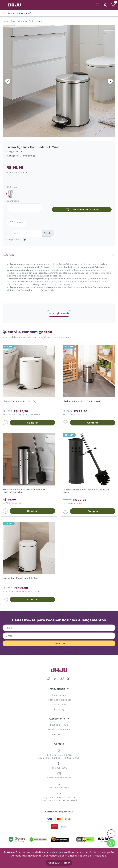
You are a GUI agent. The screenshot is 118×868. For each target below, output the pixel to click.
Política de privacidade (59, 700)
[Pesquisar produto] (4, 13)
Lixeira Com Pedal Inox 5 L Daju (20, 401)
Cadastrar (59, 643)
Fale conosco (59, 734)
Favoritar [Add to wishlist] (16, 223)
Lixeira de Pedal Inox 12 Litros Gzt (81, 401)
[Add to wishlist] (5, 423)
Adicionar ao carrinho (82, 210)
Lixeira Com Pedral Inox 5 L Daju (20, 578)
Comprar (32, 423)
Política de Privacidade (92, 856)
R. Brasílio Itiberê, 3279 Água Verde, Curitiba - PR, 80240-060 (59, 754)
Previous (8, 81)
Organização (25, 21)
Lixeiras (38, 21)
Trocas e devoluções (59, 730)
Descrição (9, 255)
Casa (14, 21)
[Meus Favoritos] (98, 5)
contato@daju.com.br (59, 775)
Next (110, 81)
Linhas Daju (59, 709)
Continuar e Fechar (59, 863)
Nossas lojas (59, 705)
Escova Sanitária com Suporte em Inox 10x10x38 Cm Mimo (24, 491)
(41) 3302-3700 (59, 765)
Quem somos (59, 695)
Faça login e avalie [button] (59, 313)
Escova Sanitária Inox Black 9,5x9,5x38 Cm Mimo (86, 491)
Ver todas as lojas (59, 785)
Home (6, 21)
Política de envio (59, 725)
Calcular (48, 233)
